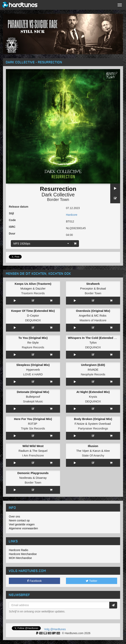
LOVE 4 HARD (33, 374)
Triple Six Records (33, 428)
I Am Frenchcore (33, 455)
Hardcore (72, 215)
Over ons (14, 517)
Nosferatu (26, 478)
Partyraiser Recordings (93, 428)
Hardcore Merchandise (23, 554)
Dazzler (40, 288)
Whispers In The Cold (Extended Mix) (94, 338)
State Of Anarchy (93, 455)
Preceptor (87, 288)
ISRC (12, 227)
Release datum (19, 207)
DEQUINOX (33, 320)
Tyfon (93, 343)
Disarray (41, 478)
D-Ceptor (33, 315)
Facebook (34, 581)
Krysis (93, 397)
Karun (96, 451)
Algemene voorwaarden (23, 528)
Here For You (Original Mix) (33, 419)
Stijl (11, 213)
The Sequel (40, 451)
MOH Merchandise (20, 558)
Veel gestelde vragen (22, 524)
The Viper (83, 451)
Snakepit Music (33, 401)
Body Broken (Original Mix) (93, 419)
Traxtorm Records (33, 293)
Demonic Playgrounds (33, 473)
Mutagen (26, 288)
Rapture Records (33, 347)
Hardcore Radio (19, 550)
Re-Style (33, 343)
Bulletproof (33, 397)
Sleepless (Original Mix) (33, 365)
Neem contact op (19, 520)
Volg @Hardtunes (55, 629)
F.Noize (80, 424)
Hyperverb (33, 370)
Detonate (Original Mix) (33, 392)
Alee (107, 451)
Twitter (92, 581)
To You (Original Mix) (33, 338)
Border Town (58, 200)
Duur (12, 233)
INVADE (93, 370)
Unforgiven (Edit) (93, 365)
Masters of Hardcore (93, 320)
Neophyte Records (93, 374)
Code (12, 220)
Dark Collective (58, 195)
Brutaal (101, 288)
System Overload (99, 424)
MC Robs (100, 315)
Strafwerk (93, 284)
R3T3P (32, 424)
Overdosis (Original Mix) (93, 311)
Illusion (93, 446)
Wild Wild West (33, 446)
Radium (24, 451)
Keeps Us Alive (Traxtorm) (33, 284)
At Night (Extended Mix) (93, 392)
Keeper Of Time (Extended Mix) (33, 311)
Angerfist (85, 315)
